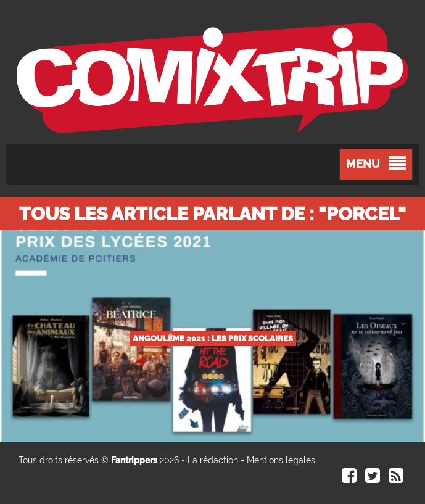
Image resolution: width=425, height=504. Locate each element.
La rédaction (213, 460)
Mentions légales (281, 460)
